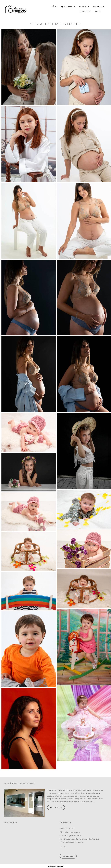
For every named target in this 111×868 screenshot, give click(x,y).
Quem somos (68, 7)
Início (54, 7)
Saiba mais (56, 807)
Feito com (55, 866)
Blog (98, 12)
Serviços (84, 7)
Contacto (85, 12)
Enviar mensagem (71, 831)
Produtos (99, 7)
